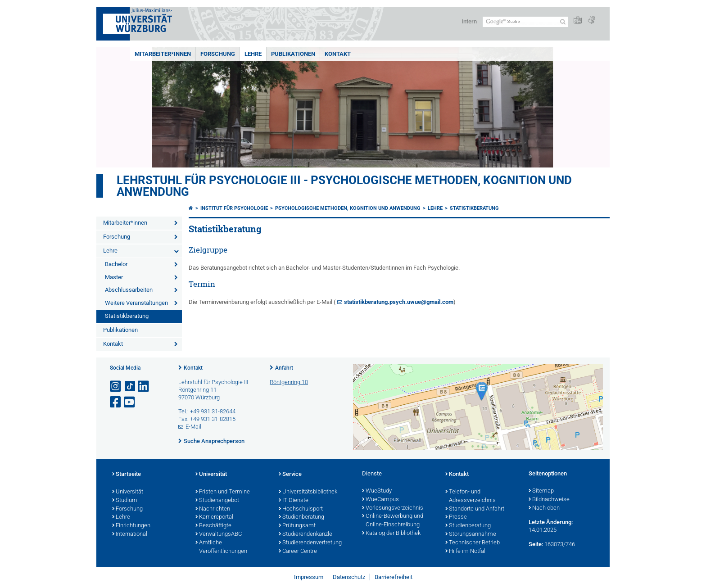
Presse (456, 517)
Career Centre (298, 552)
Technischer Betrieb (473, 543)
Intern (469, 21)
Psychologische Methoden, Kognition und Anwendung (348, 208)
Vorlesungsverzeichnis (393, 508)
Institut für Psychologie (234, 208)
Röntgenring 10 (289, 382)
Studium (125, 501)
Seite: (536, 544)
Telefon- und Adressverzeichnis (471, 496)
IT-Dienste (294, 501)
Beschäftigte (213, 526)
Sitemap (541, 491)
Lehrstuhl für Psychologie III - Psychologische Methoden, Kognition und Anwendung (344, 186)
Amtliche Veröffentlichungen (221, 547)
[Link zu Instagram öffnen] (116, 387)
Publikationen (293, 54)
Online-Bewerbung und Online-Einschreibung (393, 521)
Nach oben (544, 508)
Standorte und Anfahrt (475, 509)
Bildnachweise (549, 500)
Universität (128, 492)
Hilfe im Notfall (466, 552)
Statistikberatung (127, 316)
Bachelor (116, 264)
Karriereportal (214, 517)
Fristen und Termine (223, 492)
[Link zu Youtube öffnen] (130, 402)
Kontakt (338, 54)
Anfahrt (284, 368)
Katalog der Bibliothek (391, 534)
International (130, 534)
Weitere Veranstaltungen (136, 303)
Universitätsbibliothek (308, 492)
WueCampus (380, 500)
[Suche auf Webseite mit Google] (525, 22)
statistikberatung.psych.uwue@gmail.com (399, 302)
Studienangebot (217, 501)
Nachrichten (213, 509)
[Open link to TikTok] (130, 387)
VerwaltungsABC (219, 534)
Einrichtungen (131, 526)
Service (290, 475)
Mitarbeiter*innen (163, 54)
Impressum (309, 577)
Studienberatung (301, 517)
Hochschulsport (301, 509)
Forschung (218, 54)
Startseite (127, 475)
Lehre (253, 54)
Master (114, 277)
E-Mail (193, 427)
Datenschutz (349, 577)
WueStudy (377, 491)
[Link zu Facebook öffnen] (116, 402)
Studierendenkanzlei (306, 534)
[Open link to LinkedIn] (144, 387)
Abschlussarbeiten (129, 290)
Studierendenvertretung (310, 543)
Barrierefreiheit (394, 577)
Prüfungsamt (297, 526)
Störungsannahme (471, 534)
